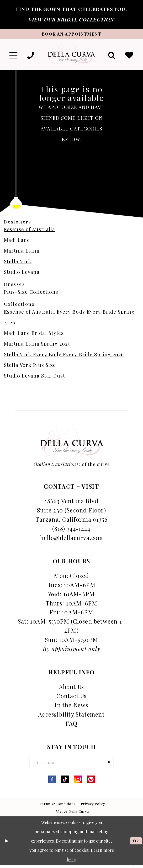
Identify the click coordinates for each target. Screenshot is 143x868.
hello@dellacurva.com (72, 539)
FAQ (72, 725)
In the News (71, 706)
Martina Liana (22, 252)
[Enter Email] (71, 765)
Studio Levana (22, 273)
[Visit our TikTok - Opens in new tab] (65, 782)
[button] (14, 56)
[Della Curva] (72, 56)
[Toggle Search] (111, 56)
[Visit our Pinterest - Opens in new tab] (91, 782)
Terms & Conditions (58, 806)
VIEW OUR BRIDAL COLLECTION (71, 20)
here (71, 862)
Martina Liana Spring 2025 (37, 345)
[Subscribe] (110, 765)
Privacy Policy (93, 806)
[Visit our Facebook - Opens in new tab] (52, 782)
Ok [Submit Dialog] (136, 843)
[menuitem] (14, 56)
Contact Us (72, 697)
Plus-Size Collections (31, 293)
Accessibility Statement (71, 716)
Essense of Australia (30, 231)
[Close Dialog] (6, 844)
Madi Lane (17, 241)
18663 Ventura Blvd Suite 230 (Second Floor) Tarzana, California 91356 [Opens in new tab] (72, 512)
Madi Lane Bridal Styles (34, 334)
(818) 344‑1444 (71, 530)
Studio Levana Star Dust (35, 377)
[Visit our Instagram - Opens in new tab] (78, 782)
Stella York (18, 263)
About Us (72, 688)
